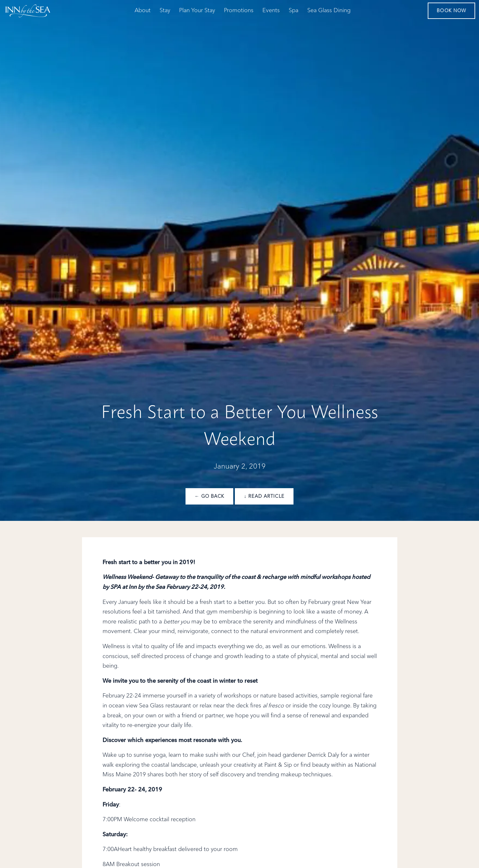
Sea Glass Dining (329, 11)
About (143, 11)
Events (271, 11)
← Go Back (209, 497)
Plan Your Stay (197, 11)
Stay (165, 11)
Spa (293, 11)
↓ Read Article (264, 497)
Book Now (451, 11)
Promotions (239, 11)
